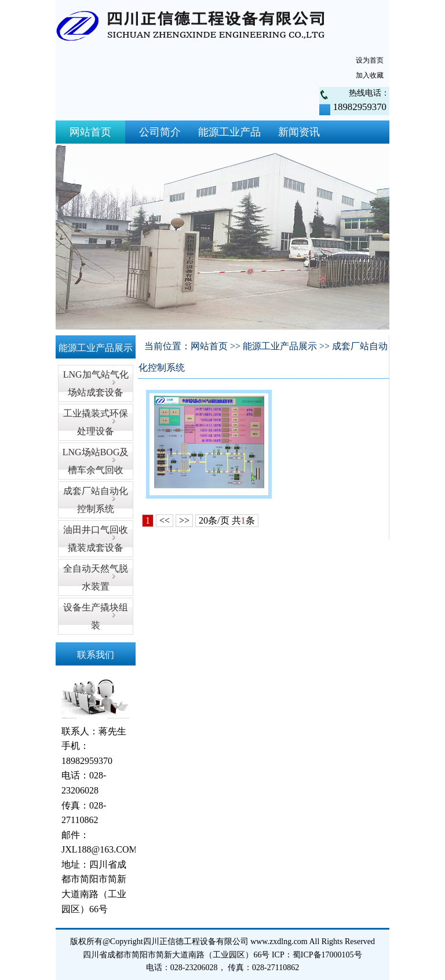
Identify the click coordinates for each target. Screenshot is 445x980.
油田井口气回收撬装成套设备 (96, 539)
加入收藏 (370, 75)
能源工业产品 (229, 132)
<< (165, 520)
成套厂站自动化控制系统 (96, 500)
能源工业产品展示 (280, 346)
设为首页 (370, 60)
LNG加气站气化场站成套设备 (96, 383)
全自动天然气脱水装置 (96, 577)
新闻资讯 (299, 132)
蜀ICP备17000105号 (327, 955)
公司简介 (160, 132)
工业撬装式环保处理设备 (96, 422)
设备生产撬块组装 (96, 616)
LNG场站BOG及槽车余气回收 (96, 461)
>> (184, 520)
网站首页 (90, 132)
